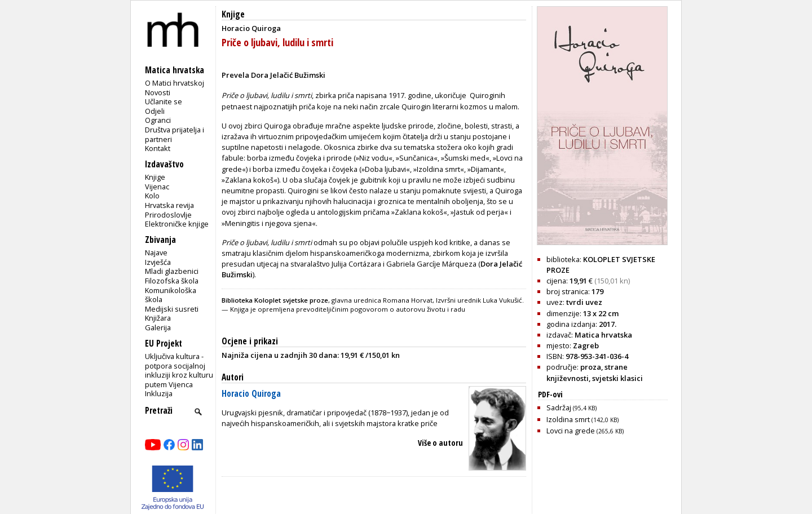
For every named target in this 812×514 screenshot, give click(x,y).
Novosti (158, 92)
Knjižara (158, 318)
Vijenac (157, 187)
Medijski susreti (172, 309)
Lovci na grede (585, 431)
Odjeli (155, 111)
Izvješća (158, 262)
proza (591, 367)
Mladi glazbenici (172, 271)
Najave (156, 252)
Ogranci (158, 120)
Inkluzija (159, 393)
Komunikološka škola (171, 295)
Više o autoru (440, 443)
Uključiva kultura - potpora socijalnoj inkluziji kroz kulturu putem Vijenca (179, 370)
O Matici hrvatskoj (175, 83)
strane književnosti (587, 372)
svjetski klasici (617, 378)
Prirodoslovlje (168, 215)
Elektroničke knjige (177, 224)
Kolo (152, 196)
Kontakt (158, 148)
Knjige (155, 177)
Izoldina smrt (582, 419)
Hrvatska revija (169, 205)
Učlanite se (164, 101)
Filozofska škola (172, 281)
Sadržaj (572, 407)
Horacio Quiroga (251, 394)
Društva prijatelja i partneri (175, 134)
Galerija (158, 327)
